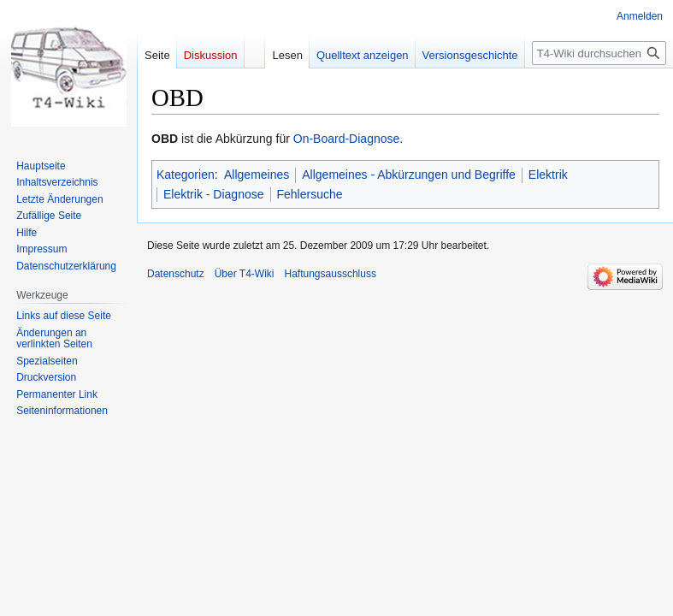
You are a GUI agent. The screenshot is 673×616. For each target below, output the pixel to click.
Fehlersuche (310, 194)
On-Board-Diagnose (347, 139)
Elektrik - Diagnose (214, 194)
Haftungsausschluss (331, 274)
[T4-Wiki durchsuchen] (599, 53)
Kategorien (186, 175)
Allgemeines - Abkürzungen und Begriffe (409, 175)
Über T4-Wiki (245, 274)
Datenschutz (176, 274)
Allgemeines (257, 175)
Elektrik (548, 175)
